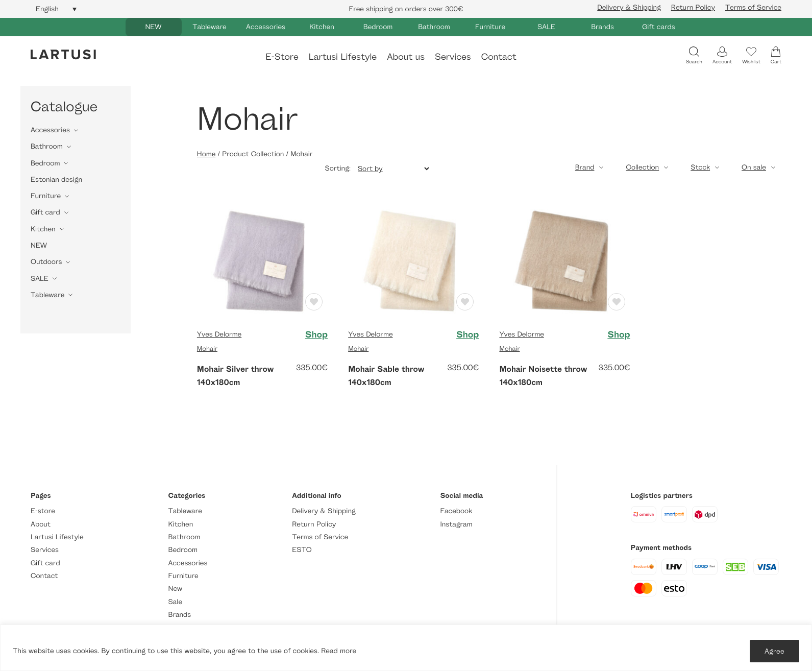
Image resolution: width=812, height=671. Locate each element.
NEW (153, 27)
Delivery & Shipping (629, 7)
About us (406, 56)
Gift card (45, 212)
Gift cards (659, 27)
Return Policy (693, 7)
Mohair (207, 348)
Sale (176, 602)
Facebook (456, 511)
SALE (546, 27)
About (41, 524)
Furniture (490, 27)
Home (206, 154)
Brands (602, 27)
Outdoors (46, 262)
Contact (499, 56)
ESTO (302, 550)
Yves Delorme (219, 334)
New (175, 589)
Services (453, 56)
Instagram (456, 524)
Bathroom (434, 27)
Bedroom (378, 27)
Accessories (266, 27)
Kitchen (322, 27)
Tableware (209, 27)
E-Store (282, 56)
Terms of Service (753, 7)
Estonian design (56, 179)
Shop (316, 334)
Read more (339, 651)
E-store (43, 511)
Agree (774, 651)
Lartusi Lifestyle (343, 56)
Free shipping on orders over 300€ (406, 9)
